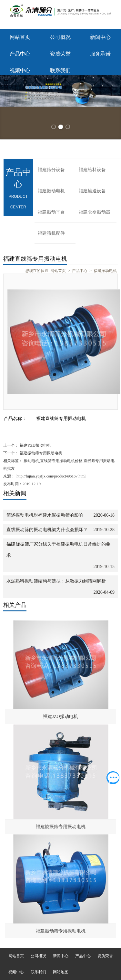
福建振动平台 (51, 212)
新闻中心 (100, 37)
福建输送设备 (92, 191)
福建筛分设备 (51, 170)
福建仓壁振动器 (95, 212)
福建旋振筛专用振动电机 (61, 827)
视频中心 (20, 70)
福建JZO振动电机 (60, 717)
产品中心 (20, 54)
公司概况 (60, 37)
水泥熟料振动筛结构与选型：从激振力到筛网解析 (56, 581)
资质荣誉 (60, 54)
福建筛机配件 (51, 233)
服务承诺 (100, 54)
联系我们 (60, 70)
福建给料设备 (92, 170)
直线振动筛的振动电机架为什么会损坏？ (47, 530)
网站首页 (20, 37)
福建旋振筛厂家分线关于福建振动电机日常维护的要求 (58, 550)
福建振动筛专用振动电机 (40, 453)
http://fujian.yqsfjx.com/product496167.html (51, 476)
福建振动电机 (51, 191)
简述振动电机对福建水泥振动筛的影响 (45, 515)
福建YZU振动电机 (35, 445)
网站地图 (61, 972)
